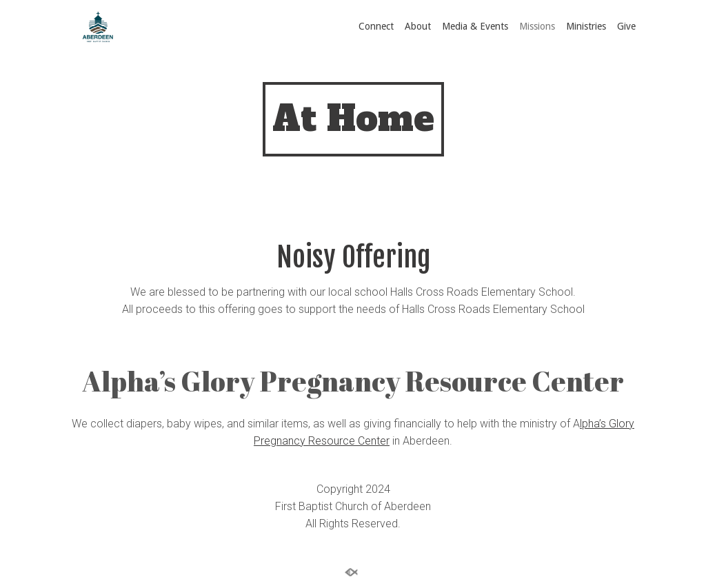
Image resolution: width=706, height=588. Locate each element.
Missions (537, 26)
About (418, 26)
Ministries (586, 26)
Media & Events (475, 26)
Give (626, 26)
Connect (376, 26)
